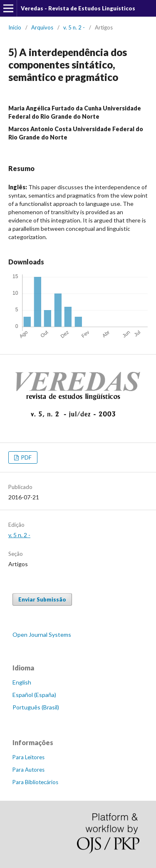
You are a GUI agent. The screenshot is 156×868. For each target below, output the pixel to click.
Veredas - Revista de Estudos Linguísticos (78, 8)
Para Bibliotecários (35, 782)
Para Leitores (28, 757)
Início (15, 27)
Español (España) (34, 695)
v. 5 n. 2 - (74, 27)
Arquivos (42, 27)
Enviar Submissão (42, 599)
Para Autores (28, 770)
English (22, 682)
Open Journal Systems (42, 634)
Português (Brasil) (36, 707)
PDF (26, 457)
